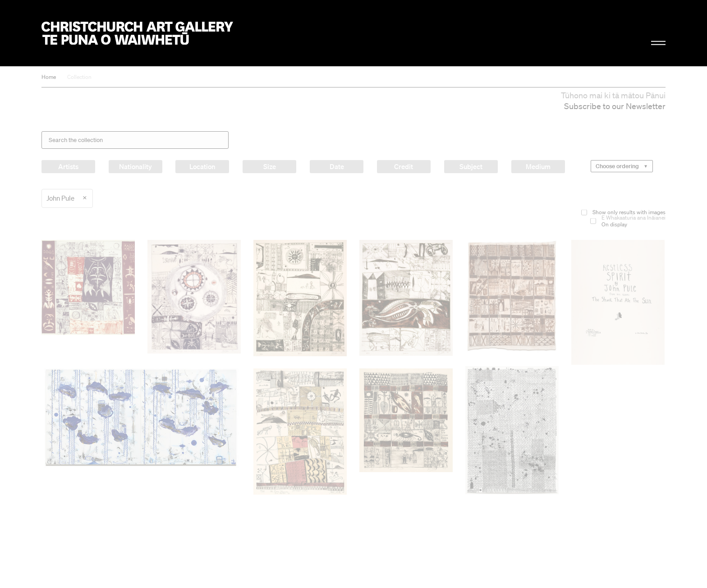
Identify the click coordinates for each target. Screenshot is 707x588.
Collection (79, 77)
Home (49, 77)
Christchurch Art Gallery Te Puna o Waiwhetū (137, 33)
